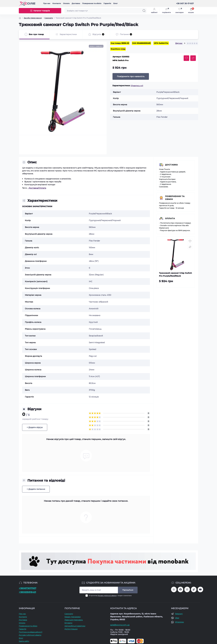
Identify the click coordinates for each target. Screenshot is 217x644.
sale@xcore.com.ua (120, 625)
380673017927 (174, 589)
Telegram (179, 614)
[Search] (144, 11)
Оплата (66, 3)
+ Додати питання (36, 489)
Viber (177, 618)
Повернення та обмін (92, 3)
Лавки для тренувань (74, 620)
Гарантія (107, 3)
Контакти (57, 3)
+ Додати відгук (35, 427)
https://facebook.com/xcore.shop (180, 589)
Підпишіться (128, 590)
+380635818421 (27, 592)
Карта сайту (24, 641)
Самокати (49, 18)
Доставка (76, 3)
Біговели (68, 623)
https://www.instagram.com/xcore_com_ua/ (187, 589)
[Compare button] (193, 58)
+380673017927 (28, 588)
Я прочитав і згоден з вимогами (110, 596)
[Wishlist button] (186, 58)
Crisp (123, 49)
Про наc (47, 3)
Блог (115, 3)
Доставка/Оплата (37, 188)
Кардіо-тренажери (73, 617)
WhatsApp (179, 622)
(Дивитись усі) (137, 86)
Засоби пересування (33, 18)
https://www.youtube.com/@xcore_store (200, 589)
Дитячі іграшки (71, 629)
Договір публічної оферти (107, 596)
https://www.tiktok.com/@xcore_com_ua (194, 589)
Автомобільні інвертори (75, 626)
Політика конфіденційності (31, 632)
